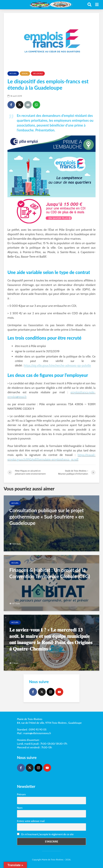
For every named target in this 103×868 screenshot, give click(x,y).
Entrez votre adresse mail (31, 821)
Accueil (13, 74)
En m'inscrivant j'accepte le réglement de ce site (45, 834)
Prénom (21, 794)
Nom (20, 808)
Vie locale (38, 74)
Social (25, 74)
